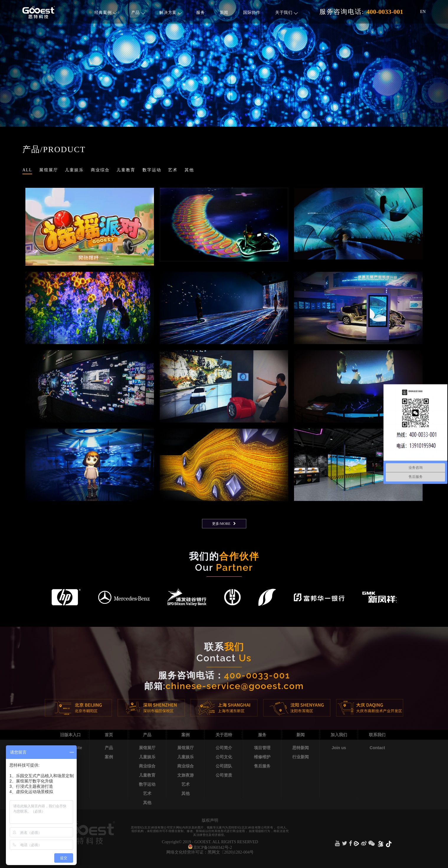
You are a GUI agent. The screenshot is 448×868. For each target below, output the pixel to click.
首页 (109, 735)
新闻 (224, 13)
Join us (339, 748)
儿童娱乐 (147, 757)
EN (423, 12)
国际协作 (252, 13)
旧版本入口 (70, 735)
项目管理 (262, 748)
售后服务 (262, 766)
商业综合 (147, 766)
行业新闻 (301, 757)
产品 (138, 13)
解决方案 (171, 13)
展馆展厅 (147, 748)
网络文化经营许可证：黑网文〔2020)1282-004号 (210, 852)
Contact (377, 748)
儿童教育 (147, 775)
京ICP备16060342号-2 (212, 848)
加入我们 (339, 735)
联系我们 (377, 735)
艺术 (147, 793)
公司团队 (224, 766)
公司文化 (224, 757)
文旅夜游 (186, 775)
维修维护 (262, 757)
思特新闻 (301, 748)
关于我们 (287, 13)
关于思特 (224, 735)
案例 (109, 757)
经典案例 (106, 13)
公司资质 (224, 775)
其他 (147, 803)
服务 (200, 13)
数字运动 (147, 784)
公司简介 (224, 748)
